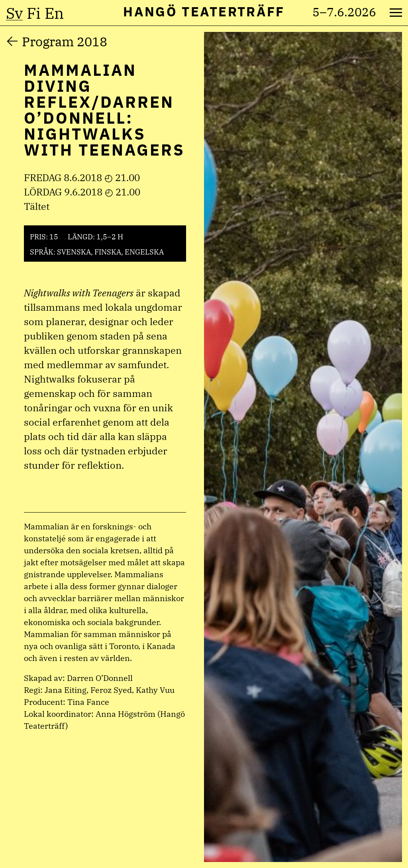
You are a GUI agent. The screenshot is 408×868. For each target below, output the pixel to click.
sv (14, 13)
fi (34, 13)
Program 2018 (65, 41)
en (54, 13)
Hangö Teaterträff (204, 11)
